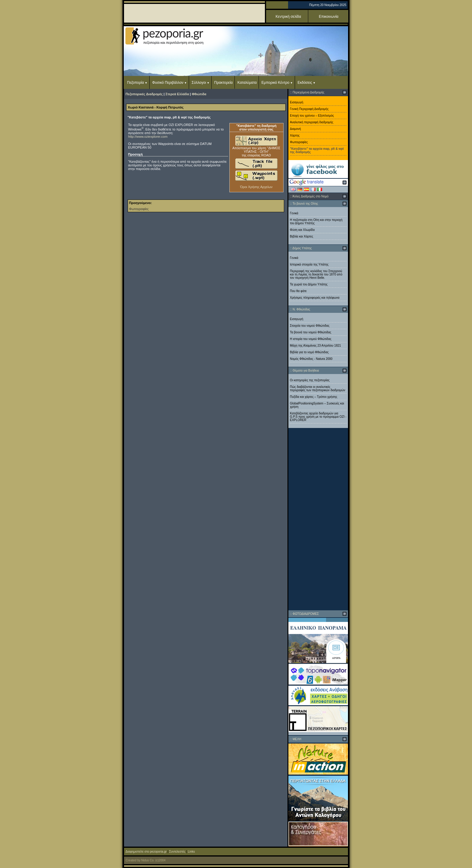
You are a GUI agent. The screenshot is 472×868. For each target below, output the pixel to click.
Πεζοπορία (135, 83)
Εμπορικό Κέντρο (276, 83)
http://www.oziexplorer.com (148, 137)
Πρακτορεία (224, 83)
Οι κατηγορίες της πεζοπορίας (310, 380)
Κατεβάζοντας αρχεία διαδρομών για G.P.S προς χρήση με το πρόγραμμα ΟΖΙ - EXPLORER (318, 417)
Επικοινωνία (329, 17)
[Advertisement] (318, 519)
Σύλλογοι (199, 83)
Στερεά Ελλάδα (177, 94)
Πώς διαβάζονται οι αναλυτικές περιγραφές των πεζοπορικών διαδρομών (318, 388)
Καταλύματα (247, 83)
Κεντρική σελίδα (289, 17)
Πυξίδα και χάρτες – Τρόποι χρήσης (314, 397)
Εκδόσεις (305, 83)
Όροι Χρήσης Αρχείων (256, 187)
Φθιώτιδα (199, 94)
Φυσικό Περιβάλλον (168, 83)
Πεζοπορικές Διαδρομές (144, 94)
